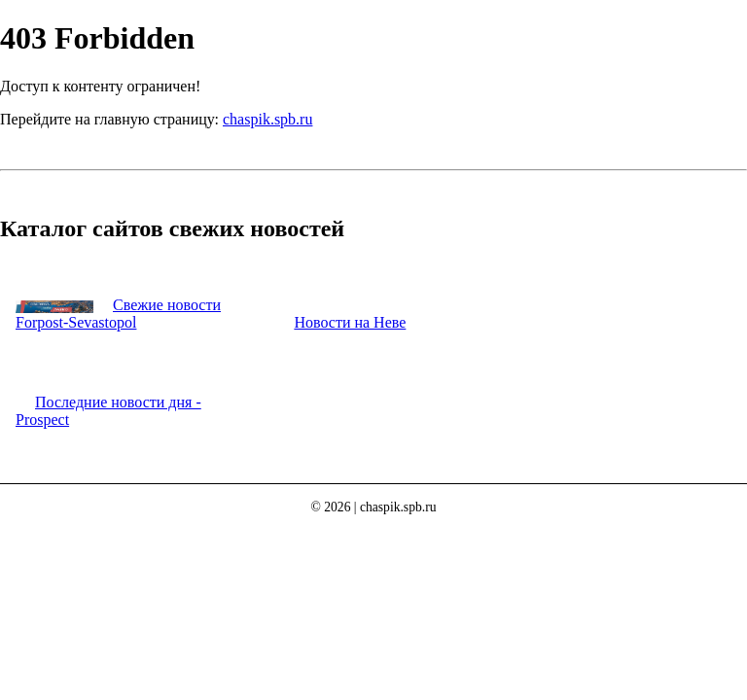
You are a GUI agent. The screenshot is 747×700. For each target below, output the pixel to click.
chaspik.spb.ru (267, 119)
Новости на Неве (350, 322)
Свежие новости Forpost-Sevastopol (118, 314)
